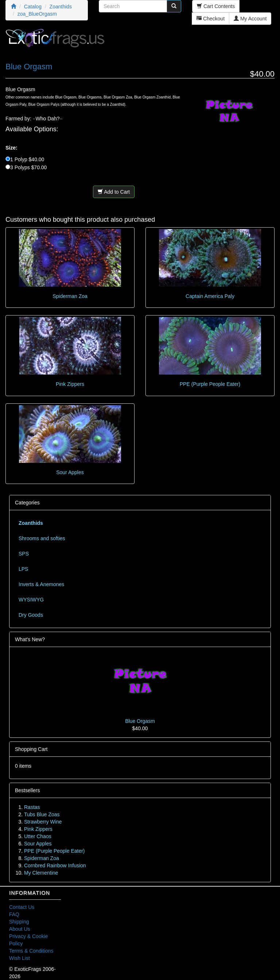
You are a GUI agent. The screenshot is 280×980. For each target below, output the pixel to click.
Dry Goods (31, 615)
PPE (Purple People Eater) (210, 384)
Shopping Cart (31, 749)
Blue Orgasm (140, 721)
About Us (20, 929)
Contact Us (22, 907)
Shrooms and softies (42, 538)
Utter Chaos (38, 836)
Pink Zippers (70, 384)
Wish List (20, 958)
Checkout (211, 19)
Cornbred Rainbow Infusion (55, 865)
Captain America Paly (210, 296)
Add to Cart (114, 192)
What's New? (30, 639)
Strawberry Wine (43, 822)
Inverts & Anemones (41, 584)
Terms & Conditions (31, 951)
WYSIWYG (31, 600)
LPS (23, 569)
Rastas (32, 807)
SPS (24, 554)
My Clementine (41, 873)
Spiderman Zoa (70, 296)
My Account (250, 19)
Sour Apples (70, 472)
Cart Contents (216, 6)
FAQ (14, 914)
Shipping (19, 922)
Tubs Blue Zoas (42, 814)
